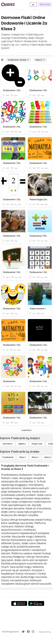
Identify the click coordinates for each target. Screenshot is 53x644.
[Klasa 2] (35, 457)
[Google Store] (36, 603)
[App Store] (19, 603)
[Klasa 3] (40, 60)
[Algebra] (22, 444)
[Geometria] (7, 444)
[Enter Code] (45, 4)
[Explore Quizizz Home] (8, 4)
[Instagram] (33, 632)
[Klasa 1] (23, 457)
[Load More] (26, 430)
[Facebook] (28, 632)
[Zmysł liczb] (37, 444)
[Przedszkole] (8, 457)
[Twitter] (23, 632)
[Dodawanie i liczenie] (18, 60)
